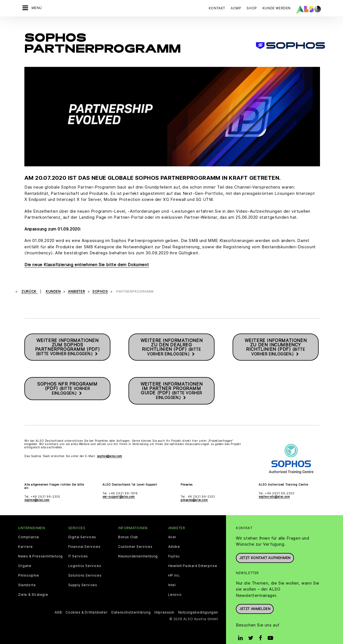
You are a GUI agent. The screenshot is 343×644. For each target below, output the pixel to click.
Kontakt (217, 8)
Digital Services (82, 528)
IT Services (78, 547)
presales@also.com (194, 491)
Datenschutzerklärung (131, 603)
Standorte (27, 576)
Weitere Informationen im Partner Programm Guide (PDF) (172, 382)
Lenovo (175, 585)
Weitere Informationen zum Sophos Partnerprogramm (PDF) (68, 338)
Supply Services (83, 576)
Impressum (164, 603)
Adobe (174, 537)
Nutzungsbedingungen (198, 603)
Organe (25, 557)
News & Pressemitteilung (40, 547)
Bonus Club (128, 528)
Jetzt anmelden (255, 600)
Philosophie (29, 566)
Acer (172, 528)
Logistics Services (85, 557)
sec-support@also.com (119, 487)
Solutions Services (85, 566)
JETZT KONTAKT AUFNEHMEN (265, 548)
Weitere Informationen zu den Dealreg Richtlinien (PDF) (172, 338)
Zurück (29, 282)
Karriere (25, 537)
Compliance (29, 528)
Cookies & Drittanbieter (86, 603)
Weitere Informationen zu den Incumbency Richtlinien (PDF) (276, 338)
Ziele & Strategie (33, 585)
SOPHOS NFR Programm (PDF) (67, 379)
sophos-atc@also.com (274, 487)
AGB (58, 603)
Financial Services (84, 537)
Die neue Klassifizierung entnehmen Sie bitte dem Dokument (87, 255)
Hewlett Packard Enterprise (193, 557)
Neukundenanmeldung (138, 547)
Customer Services (135, 537)
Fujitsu (174, 547)
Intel (172, 576)
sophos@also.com (110, 447)
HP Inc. (174, 566)
